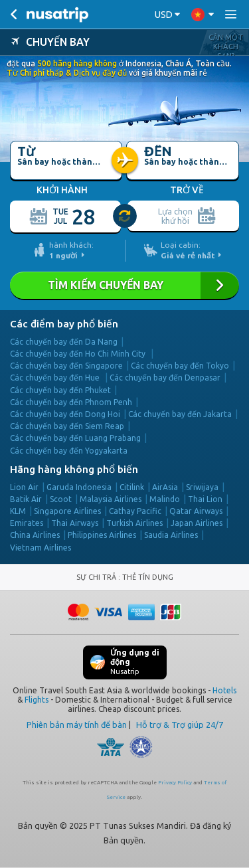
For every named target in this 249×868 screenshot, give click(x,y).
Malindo (165, 499)
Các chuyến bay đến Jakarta (180, 414)
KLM (18, 511)
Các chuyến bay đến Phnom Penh (71, 402)
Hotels (224, 690)
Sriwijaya (202, 487)
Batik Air (26, 499)
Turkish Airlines (134, 523)
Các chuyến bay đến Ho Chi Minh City (79, 354)
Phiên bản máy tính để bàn (77, 725)
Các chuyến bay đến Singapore (66, 366)
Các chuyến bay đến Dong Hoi (65, 414)
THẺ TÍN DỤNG (148, 577)
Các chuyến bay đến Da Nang (64, 342)
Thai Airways (75, 523)
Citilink (132, 487)
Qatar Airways (196, 511)
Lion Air (24, 487)
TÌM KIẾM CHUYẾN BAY (124, 285)
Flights (37, 700)
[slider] (125, 217)
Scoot (61, 499)
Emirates (27, 523)
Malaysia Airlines (111, 499)
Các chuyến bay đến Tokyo (180, 366)
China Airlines (35, 535)
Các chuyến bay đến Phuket (60, 390)
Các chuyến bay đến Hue (56, 378)
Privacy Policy (175, 783)
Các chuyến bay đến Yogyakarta (69, 451)
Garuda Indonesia (79, 487)
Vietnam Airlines (41, 548)
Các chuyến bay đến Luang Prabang (75, 438)
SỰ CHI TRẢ (97, 577)
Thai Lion (205, 499)
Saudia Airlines (171, 535)
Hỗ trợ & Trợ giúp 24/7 (180, 725)
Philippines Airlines (102, 535)
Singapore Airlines (67, 511)
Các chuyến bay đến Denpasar (165, 378)
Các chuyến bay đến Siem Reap (67, 426)
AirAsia (165, 487)
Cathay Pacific (135, 511)
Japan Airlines (197, 523)
